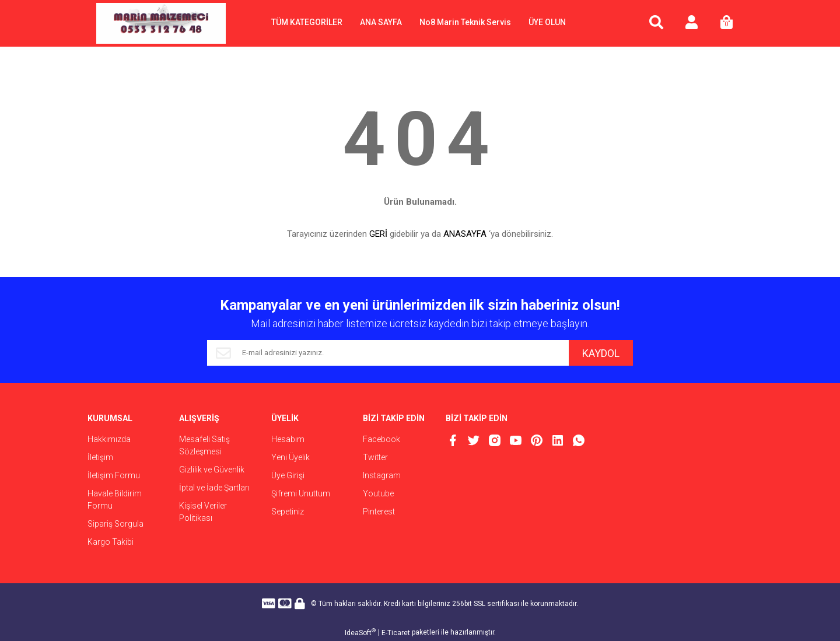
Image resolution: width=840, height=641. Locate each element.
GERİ (378, 234)
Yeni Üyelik (290, 457)
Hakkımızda (109, 439)
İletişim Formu (114, 475)
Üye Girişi (288, 475)
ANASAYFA (465, 234)
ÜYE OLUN (547, 22)
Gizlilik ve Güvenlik (212, 470)
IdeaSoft (360, 632)
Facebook (381, 439)
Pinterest (379, 512)
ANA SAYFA (381, 22)
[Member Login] (691, 23)
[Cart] (726, 23)
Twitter (375, 457)
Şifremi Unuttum (301, 493)
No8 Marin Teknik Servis (465, 22)
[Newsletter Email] (388, 353)
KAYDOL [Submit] (601, 353)
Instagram (382, 475)
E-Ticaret (396, 633)
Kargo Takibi (111, 542)
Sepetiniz (288, 512)
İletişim (100, 457)
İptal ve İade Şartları (214, 488)
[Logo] (161, 23)
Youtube (378, 493)
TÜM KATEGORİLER (307, 22)
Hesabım (288, 439)
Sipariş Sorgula (116, 524)
